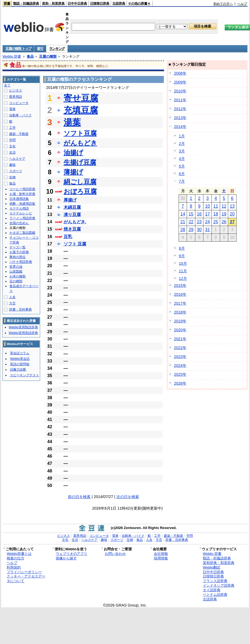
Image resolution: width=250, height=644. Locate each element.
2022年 (180, 348)
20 (232, 214)
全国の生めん (19, 223)
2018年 (180, 312)
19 (224, 214)
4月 (182, 159)
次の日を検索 (128, 497)
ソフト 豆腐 (75, 244)
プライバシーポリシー (24, 572)
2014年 (180, 127)
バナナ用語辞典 (21, 262)
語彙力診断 (18, 370)
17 (207, 214)
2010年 (180, 91)
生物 (12, 177)
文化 (12, 146)
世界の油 (16, 267)
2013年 (180, 118)
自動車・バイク (20, 115)
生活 (12, 152)
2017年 (180, 303)
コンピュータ (19, 103)
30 (199, 230)
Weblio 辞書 (12, 56)
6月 (182, 174)
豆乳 (68, 237)
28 (183, 230)
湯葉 (72, 122)
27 (232, 222)
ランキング (57, 49)
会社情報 (161, 554)
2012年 (180, 109)
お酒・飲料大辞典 (22, 194)
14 (183, 214)
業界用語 (16, 97)
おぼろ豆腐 (80, 191)
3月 (182, 151)
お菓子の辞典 (19, 252)
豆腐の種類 (48, 56)
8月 (182, 248)
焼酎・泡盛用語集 (22, 204)
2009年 (180, 82)
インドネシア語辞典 (219, 585)
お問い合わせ (115, 554)
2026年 (180, 383)
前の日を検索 (79, 497)
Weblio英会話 (20, 359)
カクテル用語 (19, 208)
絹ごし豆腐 (80, 182)
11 (216, 206)
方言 (12, 303)
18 (216, 214)
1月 (182, 136)
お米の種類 (18, 276)
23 (199, 222)
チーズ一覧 (18, 247)
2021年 (180, 339)
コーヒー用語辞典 (22, 189)
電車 (12, 109)
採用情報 (161, 558)
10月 (183, 263)
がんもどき (80, 143)
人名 (12, 297)
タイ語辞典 (212, 590)
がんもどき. (75, 222)
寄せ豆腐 (81, 98)
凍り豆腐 (72, 215)
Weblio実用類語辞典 (23, 327)
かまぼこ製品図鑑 (22, 233)
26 (224, 222)
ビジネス (16, 90)
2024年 (180, 365)
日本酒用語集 (19, 199)
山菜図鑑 (16, 271)
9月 (182, 256)
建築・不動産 (19, 134)
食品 (30, 56)
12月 (183, 279)
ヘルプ (242, 4)
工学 (12, 128)
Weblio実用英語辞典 (23, 333)
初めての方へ (223, 4)
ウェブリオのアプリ (72, 554)
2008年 (180, 73)
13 (232, 206)
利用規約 (14, 567)
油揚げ (73, 153)
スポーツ (16, 171)
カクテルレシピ (21, 213)
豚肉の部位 (18, 257)
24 (207, 222)
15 (191, 214)
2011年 (180, 100)
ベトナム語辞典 (215, 595)
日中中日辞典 (77, 4)
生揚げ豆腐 (80, 162)
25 (216, 222)
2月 (182, 144)
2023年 (180, 357)
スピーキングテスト (25, 375)
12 (224, 206)
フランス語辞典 (215, 581)
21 (183, 222)
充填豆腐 (81, 110)
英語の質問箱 (20, 364)
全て (7, 85)
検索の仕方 (15, 558)
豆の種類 (16, 281)
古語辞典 (119, 4)
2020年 (180, 330)
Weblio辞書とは (19, 554)
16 (199, 214)
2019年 (180, 321)
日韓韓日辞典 (100, 4)
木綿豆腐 (72, 207)
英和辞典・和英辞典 (219, 563)
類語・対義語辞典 (26, 4)
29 (191, 230)
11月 (183, 271)
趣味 (12, 165)
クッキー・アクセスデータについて (26, 579)
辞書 (7, 4)
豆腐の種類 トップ (18, 49)
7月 (182, 181)
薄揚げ (73, 172)
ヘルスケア (17, 159)
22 (191, 222)
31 (207, 230)
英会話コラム (20, 353)
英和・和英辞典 (53, 4)
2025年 (180, 374)
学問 (12, 140)
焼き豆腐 (72, 229)
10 (207, 206)
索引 (40, 49)
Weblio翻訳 (212, 567)
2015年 (180, 286)
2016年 (180, 294)
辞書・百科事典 (20, 309)
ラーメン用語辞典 (22, 218)
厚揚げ (70, 200)
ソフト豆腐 (80, 133)
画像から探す (66, 558)
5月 (182, 166)
